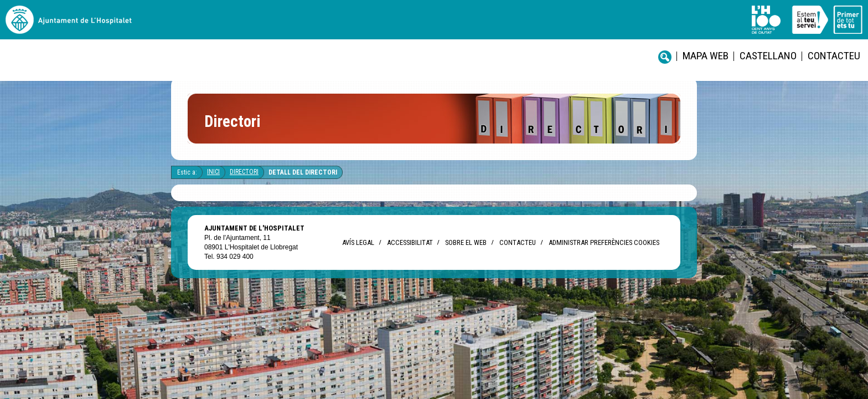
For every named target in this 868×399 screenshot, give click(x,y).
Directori (244, 181)
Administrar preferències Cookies (604, 251)
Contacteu (528, 28)
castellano (476, 28)
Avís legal (358, 251)
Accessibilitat (410, 251)
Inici (213, 181)
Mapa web (426, 28)
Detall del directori (303, 181)
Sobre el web (466, 251)
